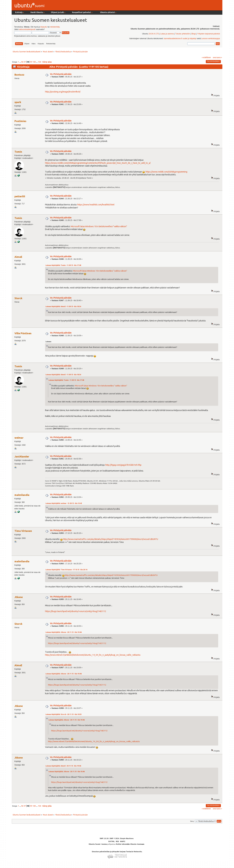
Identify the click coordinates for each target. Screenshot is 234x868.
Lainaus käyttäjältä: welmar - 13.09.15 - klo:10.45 (64, 503)
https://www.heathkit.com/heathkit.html (96, 205)
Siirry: (192, 821)
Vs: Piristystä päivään (61, 74)
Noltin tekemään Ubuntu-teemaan (130, 844)
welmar (19, 438)
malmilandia (22, 495)
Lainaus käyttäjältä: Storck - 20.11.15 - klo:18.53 (64, 714)
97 (25, 62)
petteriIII (20, 196)
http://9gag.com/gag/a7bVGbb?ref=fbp (123, 465)
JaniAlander (22, 456)
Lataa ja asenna (167, 34)
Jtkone (19, 597)
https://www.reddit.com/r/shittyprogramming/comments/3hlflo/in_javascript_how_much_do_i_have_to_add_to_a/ (98, 163)
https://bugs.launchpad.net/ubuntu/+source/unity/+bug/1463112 (76, 611)
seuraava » (217, 57)
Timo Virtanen (23, 531)
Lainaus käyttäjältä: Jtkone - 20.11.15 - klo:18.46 (64, 632)
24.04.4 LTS (154, 34)
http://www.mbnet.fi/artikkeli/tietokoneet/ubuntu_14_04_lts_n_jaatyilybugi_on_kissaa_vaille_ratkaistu (93, 655)
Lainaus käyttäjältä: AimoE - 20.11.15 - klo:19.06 (63, 766)
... (20, 62)
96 (22, 62)
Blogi (194, 34)
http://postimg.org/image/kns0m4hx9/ (63, 92)
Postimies (20, 121)
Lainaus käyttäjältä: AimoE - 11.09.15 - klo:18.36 (63, 307)
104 (39, 62)
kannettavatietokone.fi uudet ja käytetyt (180, 39)
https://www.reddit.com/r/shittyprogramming (166, 172)
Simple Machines (127, 838)
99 (31, 62)
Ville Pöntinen (23, 333)
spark (18, 102)
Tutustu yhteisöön (183, 34)
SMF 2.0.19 (104, 838)
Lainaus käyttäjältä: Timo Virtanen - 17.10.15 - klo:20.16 (66, 570)
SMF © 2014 (114, 838)
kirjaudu (44, 27)
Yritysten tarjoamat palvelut (208, 34)
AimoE (18, 257)
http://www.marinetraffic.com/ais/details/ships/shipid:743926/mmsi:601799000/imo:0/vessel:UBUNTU (111, 539)
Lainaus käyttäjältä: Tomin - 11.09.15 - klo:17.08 (63, 265)
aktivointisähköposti (27, 29)
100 (34, 62)
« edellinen (206, 57)
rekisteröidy (55, 27)
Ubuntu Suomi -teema (98, 844)
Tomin (18, 152)
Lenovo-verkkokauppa (211, 39)
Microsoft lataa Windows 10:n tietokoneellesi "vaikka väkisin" (99, 226)
